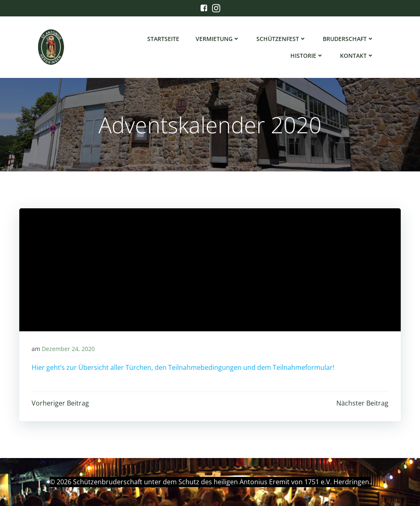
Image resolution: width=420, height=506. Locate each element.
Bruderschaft (348, 39)
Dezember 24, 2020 (68, 349)
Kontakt (357, 56)
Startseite (163, 39)
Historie (307, 56)
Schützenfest (281, 39)
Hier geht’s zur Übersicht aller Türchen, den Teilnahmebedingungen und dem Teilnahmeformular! (183, 367)
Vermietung (218, 39)
